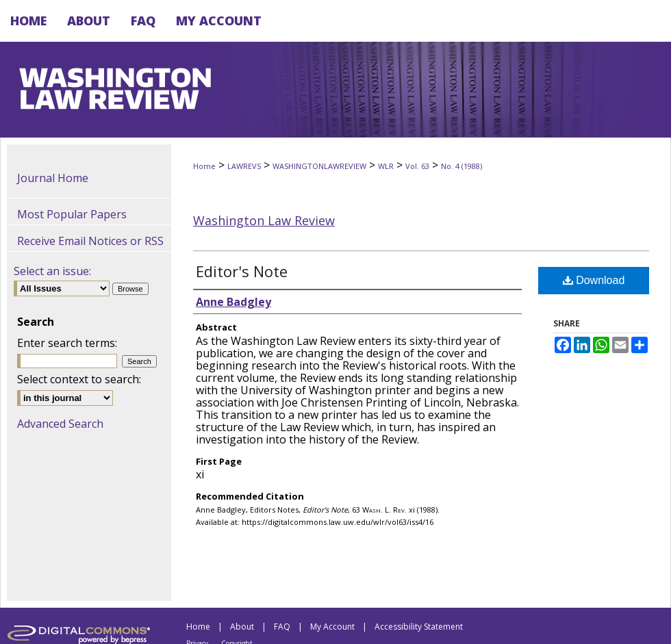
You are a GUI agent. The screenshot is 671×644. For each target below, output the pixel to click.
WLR (386, 166)
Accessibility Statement (419, 627)
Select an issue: (52, 271)
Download (594, 280)
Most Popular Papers (72, 214)
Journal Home (53, 178)
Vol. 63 (417, 166)
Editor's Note (242, 271)
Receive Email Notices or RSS (90, 241)
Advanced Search (60, 424)
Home (204, 166)
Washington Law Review (264, 220)
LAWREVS (244, 166)
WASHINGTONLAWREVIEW (319, 166)
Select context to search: (79, 379)
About (242, 627)
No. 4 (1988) (461, 166)
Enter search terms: (67, 343)
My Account (332, 627)
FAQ (282, 627)
